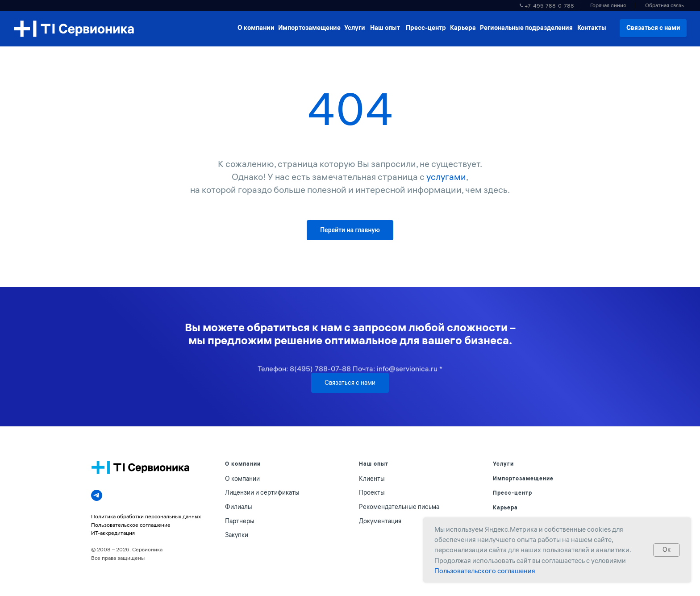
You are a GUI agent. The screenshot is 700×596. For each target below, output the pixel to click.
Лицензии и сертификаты (262, 492)
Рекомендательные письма (399, 507)
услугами (446, 177)
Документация (380, 521)
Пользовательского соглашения (485, 571)
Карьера (505, 507)
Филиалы (239, 507)
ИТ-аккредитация (113, 533)
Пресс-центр (512, 493)
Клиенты (372, 479)
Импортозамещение (523, 478)
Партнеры (240, 521)
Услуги (503, 464)
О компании (242, 479)
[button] (664, 5)
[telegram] (97, 495)
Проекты (372, 492)
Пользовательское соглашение (131, 525)
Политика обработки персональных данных (146, 516)
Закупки (237, 535)
